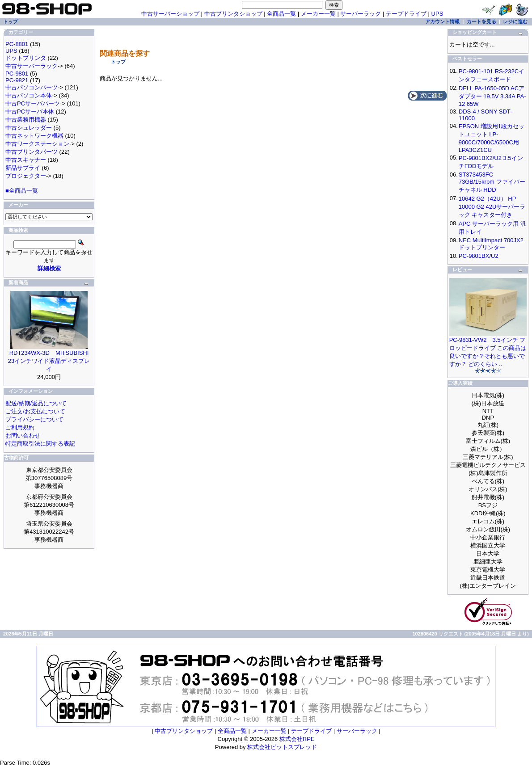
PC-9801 (17, 74)
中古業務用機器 (26, 120)
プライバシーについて (34, 419)
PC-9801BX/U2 (479, 256)
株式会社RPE (297, 739)
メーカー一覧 (318, 14)
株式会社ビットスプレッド (282, 747)
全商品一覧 (281, 14)
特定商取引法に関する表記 (40, 444)
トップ (118, 62)
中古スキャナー (26, 160)
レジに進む (515, 21)
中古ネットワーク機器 (34, 136)
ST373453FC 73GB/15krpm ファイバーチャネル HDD (492, 182)
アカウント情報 (442, 21)
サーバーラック (361, 14)
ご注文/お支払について (35, 411)
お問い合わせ (23, 436)
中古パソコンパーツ (32, 87)
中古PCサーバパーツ (33, 103)
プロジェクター (26, 176)
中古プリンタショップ (233, 14)
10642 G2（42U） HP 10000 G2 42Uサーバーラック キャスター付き (492, 207)
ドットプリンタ (26, 58)
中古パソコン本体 (29, 95)
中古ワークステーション (37, 144)
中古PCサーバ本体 (30, 112)
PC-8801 (17, 44)
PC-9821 (17, 80)
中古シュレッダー (29, 128)
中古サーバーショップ (170, 14)
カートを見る (481, 21)
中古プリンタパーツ (32, 152)
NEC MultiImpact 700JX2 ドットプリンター (491, 244)
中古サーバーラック (32, 66)
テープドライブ (406, 14)
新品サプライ (23, 168)
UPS (437, 14)
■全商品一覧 (22, 191)
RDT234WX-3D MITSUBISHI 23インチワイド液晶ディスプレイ (49, 361)
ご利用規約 (20, 427)
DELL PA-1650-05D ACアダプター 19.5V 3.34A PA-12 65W (492, 96)
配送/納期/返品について (36, 403)
